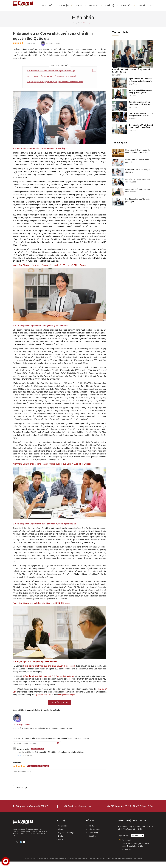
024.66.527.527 (127, 848)
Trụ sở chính (126, 838)
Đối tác (61, 834)
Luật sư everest (29, 856)
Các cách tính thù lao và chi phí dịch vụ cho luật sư (141, 115)
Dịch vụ (80, 6)
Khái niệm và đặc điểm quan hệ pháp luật (137, 161)
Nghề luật (111, 6)
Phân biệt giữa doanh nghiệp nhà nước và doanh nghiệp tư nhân (138, 151)
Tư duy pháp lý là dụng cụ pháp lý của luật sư (140, 92)
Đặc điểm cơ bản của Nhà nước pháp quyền (137, 200)
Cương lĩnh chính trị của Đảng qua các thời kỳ (138, 171)
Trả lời (19, 756)
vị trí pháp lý (37, 710)
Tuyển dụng (93, 831)
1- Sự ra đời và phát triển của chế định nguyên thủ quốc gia (53, 71)
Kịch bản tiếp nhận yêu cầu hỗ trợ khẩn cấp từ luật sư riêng (132, 71)
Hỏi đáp (92, 824)
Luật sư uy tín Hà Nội (62, 856)
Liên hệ (142, 6)
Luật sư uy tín (137, 856)
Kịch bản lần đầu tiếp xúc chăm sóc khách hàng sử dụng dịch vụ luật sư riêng (141, 80)
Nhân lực (95, 6)
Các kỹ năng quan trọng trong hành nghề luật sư (140, 103)
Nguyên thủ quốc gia (51, 710)
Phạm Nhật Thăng (21, 725)
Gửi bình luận (22, 788)
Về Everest (62, 824)
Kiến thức (128, 6)
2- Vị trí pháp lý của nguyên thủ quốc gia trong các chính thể (53, 76)
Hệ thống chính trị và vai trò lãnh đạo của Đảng (138, 181)
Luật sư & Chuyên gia (66, 831)
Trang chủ (46, 6)
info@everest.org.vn (84, 804)
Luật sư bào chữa (114, 856)
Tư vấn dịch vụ (60, 703)
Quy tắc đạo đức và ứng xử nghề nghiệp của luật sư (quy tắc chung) (141, 126)
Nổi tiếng (74, 856)
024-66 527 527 (42, 804)
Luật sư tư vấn (127, 856)
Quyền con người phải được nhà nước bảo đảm (138, 190)
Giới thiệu (65, 6)
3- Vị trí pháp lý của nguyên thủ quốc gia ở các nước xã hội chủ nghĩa (57, 82)
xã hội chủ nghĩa (25, 710)
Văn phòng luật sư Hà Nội (45, 856)
